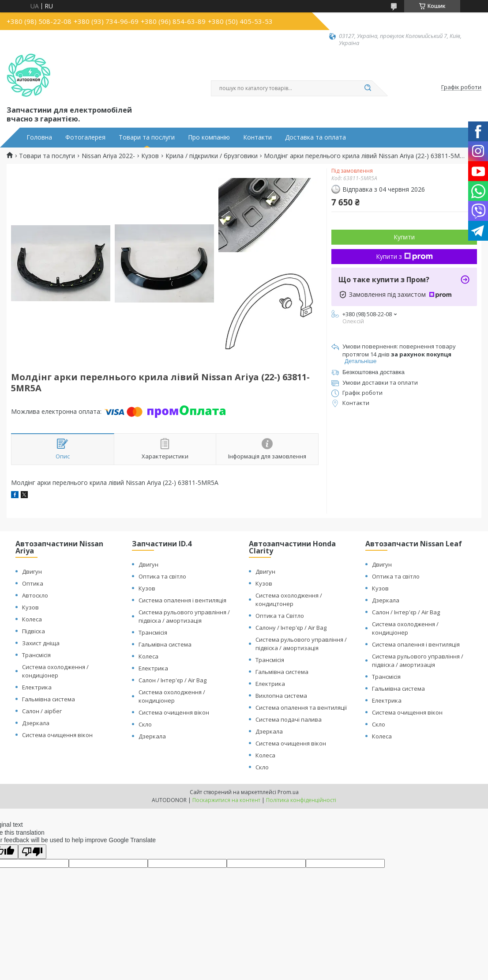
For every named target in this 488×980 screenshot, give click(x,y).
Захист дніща (41, 643)
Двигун (32, 571)
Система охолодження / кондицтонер (289, 600)
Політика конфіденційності (301, 800)
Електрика (37, 687)
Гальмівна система (49, 699)
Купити (404, 237)
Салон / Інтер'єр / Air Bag (173, 680)
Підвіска (34, 631)
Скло (145, 724)
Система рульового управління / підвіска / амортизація (184, 616)
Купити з (404, 256)
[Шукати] (368, 88)
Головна (39, 137)
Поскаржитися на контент (226, 800)
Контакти (257, 137)
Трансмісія (36, 655)
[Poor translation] (32, 852)
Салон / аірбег (42, 711)
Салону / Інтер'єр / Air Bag (291, 628)
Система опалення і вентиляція (182, 600)
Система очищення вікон (57, 735)
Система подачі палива (289, 719)
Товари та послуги (147, 137)
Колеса (32, 619)
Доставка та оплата (315, 137)
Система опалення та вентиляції (301, 708)
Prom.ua (288, 792)
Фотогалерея (85, 137)
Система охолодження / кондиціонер (55, 671)
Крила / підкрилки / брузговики (212, 156)
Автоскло (35, 595)
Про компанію (209, 137)
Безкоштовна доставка (374, 372)
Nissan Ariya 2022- (108, 156)
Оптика (33, 583)
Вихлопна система (281, 696)
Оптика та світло (162, 576)
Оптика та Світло (280, 616)
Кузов (150, 156)
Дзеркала (36, 723)
